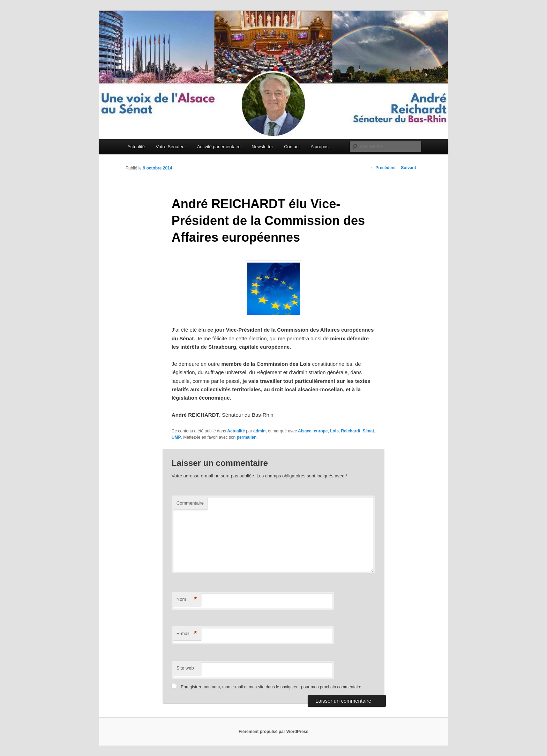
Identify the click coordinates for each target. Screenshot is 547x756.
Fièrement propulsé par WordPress (273, 732)
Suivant (411, 168)
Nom (187, 600)
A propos (320, 147)
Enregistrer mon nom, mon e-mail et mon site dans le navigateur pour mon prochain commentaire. (272, 687)
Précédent (383, 168)
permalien (247, 437)
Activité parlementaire (219, 147)
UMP (176, 437)
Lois (334, 431)
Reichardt (350, 431)
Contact (292, 147)
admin (259, 431)
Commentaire (190, 503)
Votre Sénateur (171, 147)
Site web (185, 668)
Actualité (136, 147)
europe (321, 431)
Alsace (305, 431)
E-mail (187, 634)
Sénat (369, 431)
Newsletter (262, 147)
